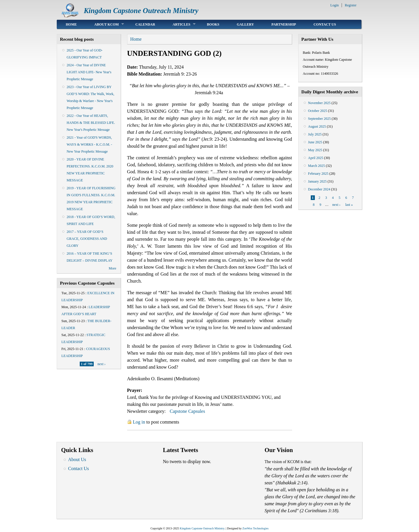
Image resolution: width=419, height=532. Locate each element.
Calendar (145, 24)
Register (351, 5)
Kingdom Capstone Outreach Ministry (141, 11)
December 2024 (319, 189)
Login (334, 5)
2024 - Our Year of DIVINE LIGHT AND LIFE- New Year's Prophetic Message (89, 72)
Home (71, 24)
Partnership (284, 24)
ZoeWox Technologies (255, 528)
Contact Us (325, 24)
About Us (77, 459)
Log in (139, 422)
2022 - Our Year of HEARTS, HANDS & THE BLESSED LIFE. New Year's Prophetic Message (91, 123)
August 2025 (317, 126)
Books (213, 24)
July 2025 (315, 134)
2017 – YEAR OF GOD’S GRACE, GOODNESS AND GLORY (87, 239)
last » (349, 205)
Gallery (245, 24)
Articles (180, 24)
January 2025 (317, 181)
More (113, 268)
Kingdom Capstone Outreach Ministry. (202, 528)
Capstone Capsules (187, 411)
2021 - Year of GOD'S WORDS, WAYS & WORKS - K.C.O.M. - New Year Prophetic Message (89, 144)
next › (102, 364)
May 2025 (315, 150)
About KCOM (105, 24)
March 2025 (317, 166)
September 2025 (319, 119)
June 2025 (315, 142)
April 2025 (316, 158)
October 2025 (318, 111)
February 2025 (318, 174)
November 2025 (319, 103)
